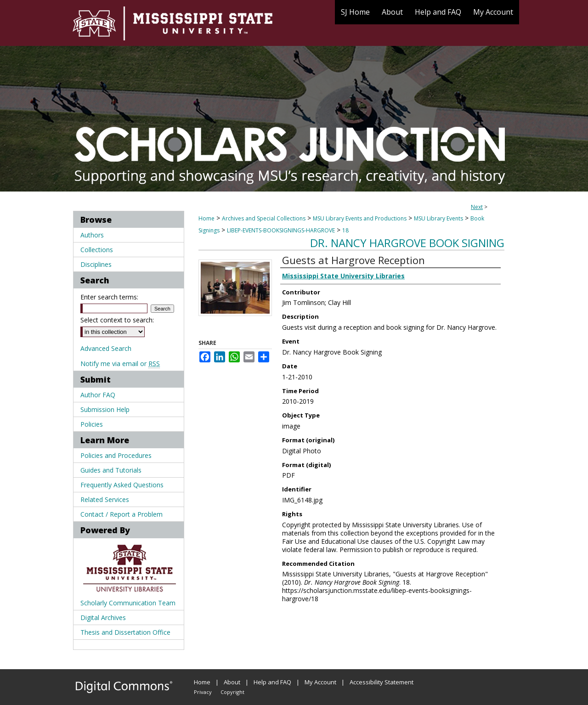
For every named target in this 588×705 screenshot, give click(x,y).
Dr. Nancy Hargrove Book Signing (407, 243)
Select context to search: (117, 320)
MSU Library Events (438, 218)
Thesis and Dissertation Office (125, 632)
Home (206, 218)
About (232, 682)
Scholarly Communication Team (128, 603)
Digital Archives (103, 618)
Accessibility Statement (382, 682)
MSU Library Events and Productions (360, 218)
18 (345, 230)
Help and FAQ (272, 682)
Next (477, 207)
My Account (320, 682)
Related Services (105, 499)
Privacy (203, 692)
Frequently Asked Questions (122, 485)
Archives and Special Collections (264, 218)
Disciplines (96, 264)
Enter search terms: (109, 297)
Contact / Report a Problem (122, 514)
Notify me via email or (120, 364)
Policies (92, 424)
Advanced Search (106, 348)
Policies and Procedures (116, 455)
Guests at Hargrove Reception (353, 260)
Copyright (232, 692)
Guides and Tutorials (111, 470)
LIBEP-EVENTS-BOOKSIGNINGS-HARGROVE (281, 230)
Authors (92, 235)
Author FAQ (98, 395)
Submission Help (105, 409)
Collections (97, 250)
